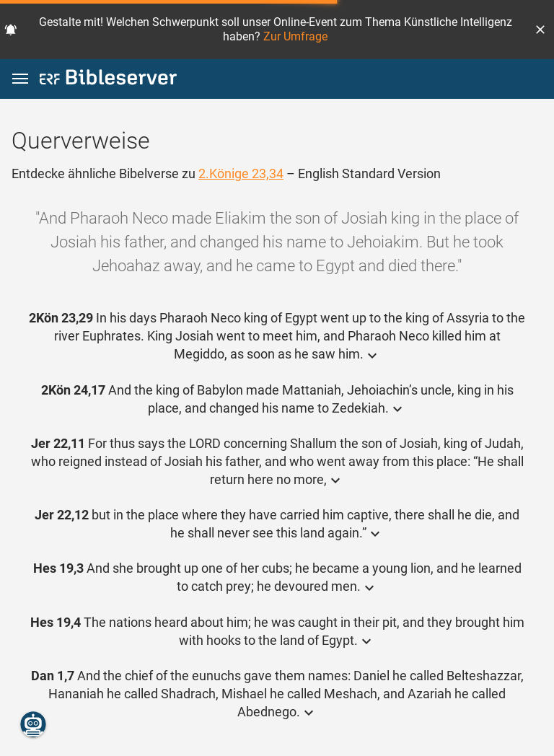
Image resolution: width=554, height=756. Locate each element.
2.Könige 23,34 (241, 173)
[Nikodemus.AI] (33, 724)
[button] (540, 30)
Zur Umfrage (295, 36)
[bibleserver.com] (108, 80)
